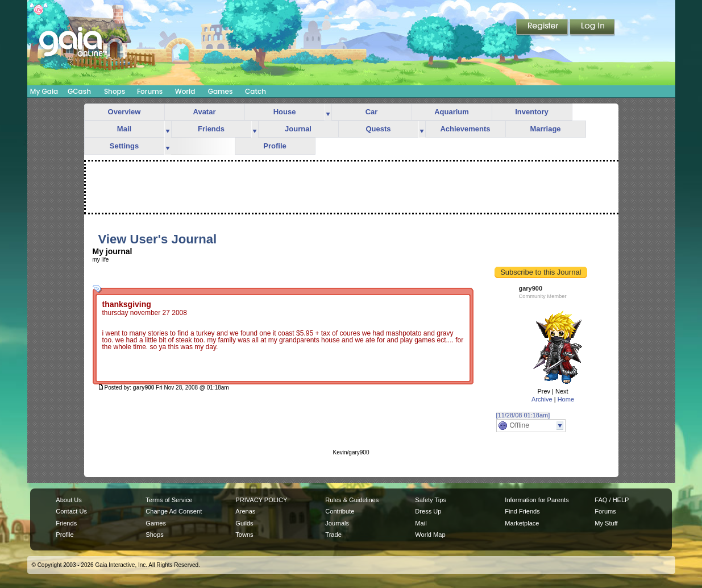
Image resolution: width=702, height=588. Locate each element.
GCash (79, 91)
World (185, 91)
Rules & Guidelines (352, 500)
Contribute (340, 511)
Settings (124, 146)
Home (566, 399)
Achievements (465, 129)
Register (543, 28)
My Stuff (606, 523)
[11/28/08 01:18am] (523, 415)
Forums (150, 91)
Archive (542, 399)
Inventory (532, 112)
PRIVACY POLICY (261, 500)
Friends (211, 129)
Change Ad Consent (174, 511)
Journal (298, 129)
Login (592, 28)
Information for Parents (537, 500)
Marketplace (522, 523)
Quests (378, 129)
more (328, 112)
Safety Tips (431, 500)
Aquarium (452, 112)
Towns (244, 535)
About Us (68, 500)
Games (221, 91)
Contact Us (71, 511)
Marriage (545, 129)
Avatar (205, 112)
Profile (275, 146)
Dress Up (428, 511)
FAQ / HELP (612, 500)
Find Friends (522, 511)
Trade (333, 535)
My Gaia (44, 91)
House (285, 112)
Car (372, 112)
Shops (115, 91)
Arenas (245, 511)
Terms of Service (169, 500)
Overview (124, 112)
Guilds (244, 523)
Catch (256, 91)
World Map (430, 535)
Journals (337, 523)
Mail (124, 129)
